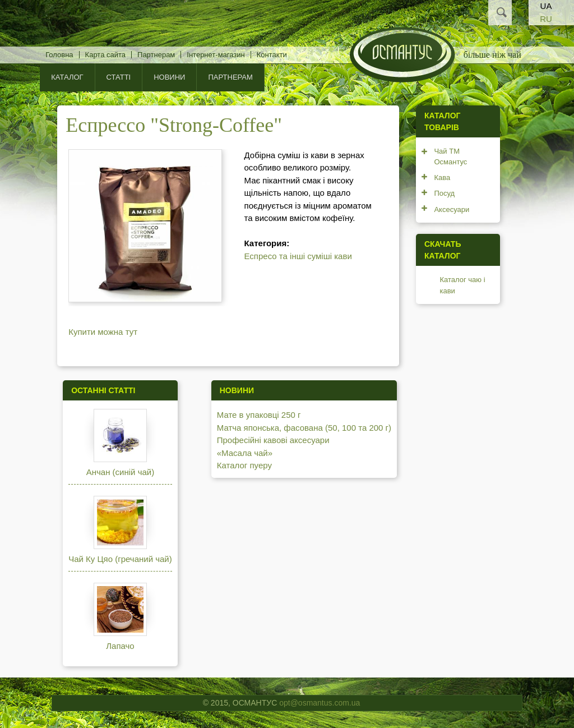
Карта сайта (105, 55)
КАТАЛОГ (67, 77)
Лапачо (120, 646)
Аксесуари (452, 209)
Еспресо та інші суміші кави (298, 256)
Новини (169, 77)
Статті (119, 77)
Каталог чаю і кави (462, 285)
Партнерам (156, 55)
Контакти (272, 55)
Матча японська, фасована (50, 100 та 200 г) (304, 428)
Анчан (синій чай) (120, 472)
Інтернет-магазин (216, 55)
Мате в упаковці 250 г (259, 415)
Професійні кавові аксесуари (273, 440)
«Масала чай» (245, 453)
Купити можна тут (103, 332)
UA (546, 6)
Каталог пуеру (244, 465)
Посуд (444, 193)
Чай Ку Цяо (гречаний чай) (120, 559)
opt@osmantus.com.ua (320, 703)
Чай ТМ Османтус (450, 157)
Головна (59, 55)
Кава (442, 178)
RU (546, 19)
